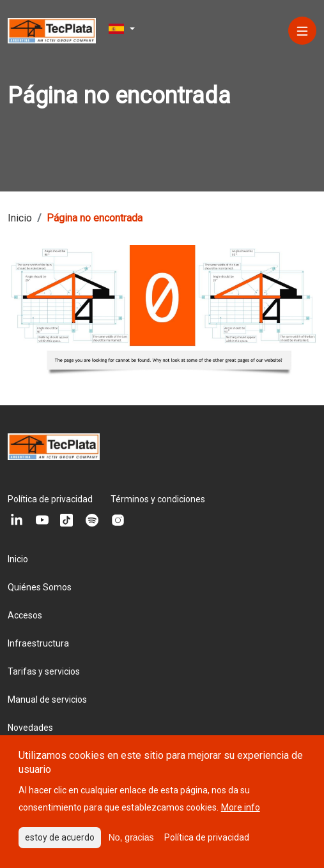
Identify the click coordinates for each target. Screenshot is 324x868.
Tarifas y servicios (44, 671)
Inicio (18, 559)
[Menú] (302, 31)
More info (241, 816)
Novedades (30, 728)
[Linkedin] (15, 520)
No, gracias (131, 846)
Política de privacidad (50, 499)
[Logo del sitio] (52, 30)
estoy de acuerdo (60, 846)
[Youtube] (41, 520)
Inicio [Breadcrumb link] (20, 218)
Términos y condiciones (158, 499)
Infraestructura (38, 643)
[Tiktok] (66, 520)
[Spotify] (92, 520)
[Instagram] (118, 520)
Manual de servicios (47, 700)
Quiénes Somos (40, 587)
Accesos (25, 615)
